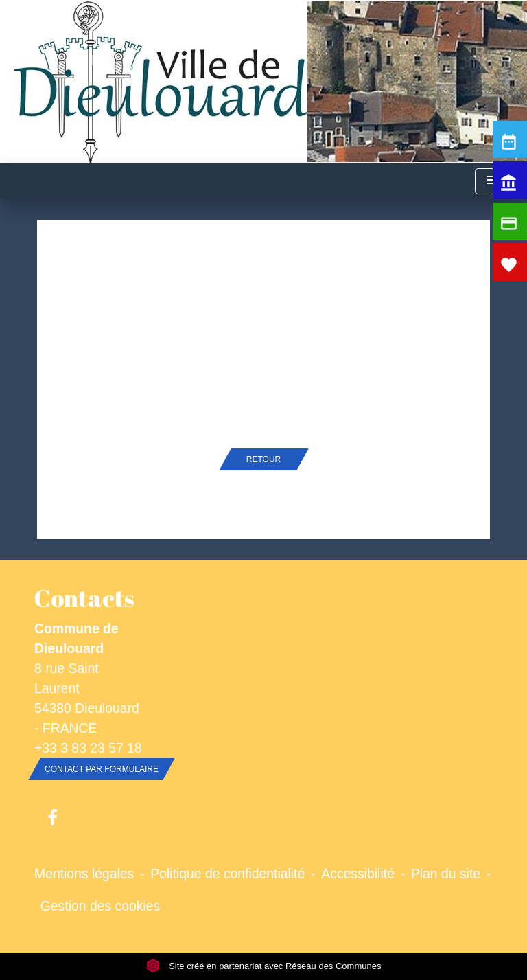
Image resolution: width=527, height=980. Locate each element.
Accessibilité (358, 874)
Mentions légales (84, 874)
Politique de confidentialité (227, 874)
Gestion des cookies (100, 906)
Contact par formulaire (102, 769)
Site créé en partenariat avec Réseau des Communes (264, 966)
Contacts (84, 598)
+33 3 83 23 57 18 (88, 748)
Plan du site (446, 874)
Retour (263, 459)
